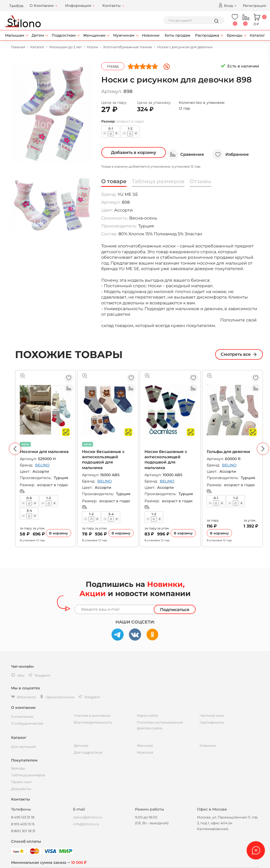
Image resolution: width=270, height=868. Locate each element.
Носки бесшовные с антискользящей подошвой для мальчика (103, 460)
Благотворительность (93, 722)
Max (18, 675)
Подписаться (175, 610)
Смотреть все (239, 354)
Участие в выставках (92, 715)
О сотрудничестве (27, 723)
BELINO (42, 465)
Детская (81, 745)
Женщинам (94, 35)
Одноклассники (57, 697)
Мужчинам (124, 35)
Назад (113, 66)
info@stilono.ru (86, 824)
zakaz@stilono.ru (88, 817)
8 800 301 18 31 (23, 831)
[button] (15, 449)
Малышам (15, 35)
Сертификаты (212, 722)
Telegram (89, 697)
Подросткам (64, 35)
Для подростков (88, 752)
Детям (38, 35)
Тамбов (16, 6)
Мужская (145, 752)
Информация (78, 6)
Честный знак (212, 715)
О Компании (42, 6)
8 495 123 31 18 (23, 817)
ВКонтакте (23, 697)
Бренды (235, 35)
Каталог (257, 35)
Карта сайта (148, 715)
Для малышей (23, 747)
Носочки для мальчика (44, 452)
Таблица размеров (28, 775)
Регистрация (254, 6)
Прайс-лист (21, 782)
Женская (145, 745)
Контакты (111, 6)
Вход (226, 5)
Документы (21, 789)
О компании (22, 716)
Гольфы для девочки (228, 452)
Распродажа (207, 35)
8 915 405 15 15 (23, 824)
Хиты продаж (177, 35)
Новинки (151, 35)
